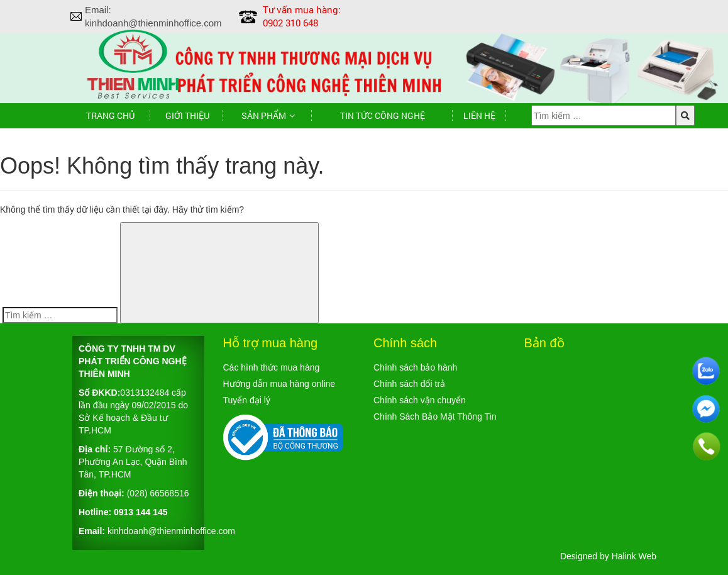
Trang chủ (110, 115)
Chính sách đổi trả (409, 384)
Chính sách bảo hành (415, 367)
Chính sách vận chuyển (420, 400)
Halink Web (634, 556)
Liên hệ (479, 115)
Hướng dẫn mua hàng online (279, 384)
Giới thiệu (187, 115)
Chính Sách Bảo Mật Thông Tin (435, 416)
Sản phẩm (264, 115)
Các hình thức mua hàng (272, 367)
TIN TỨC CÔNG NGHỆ (383, 115)
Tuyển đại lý (247, 400)
